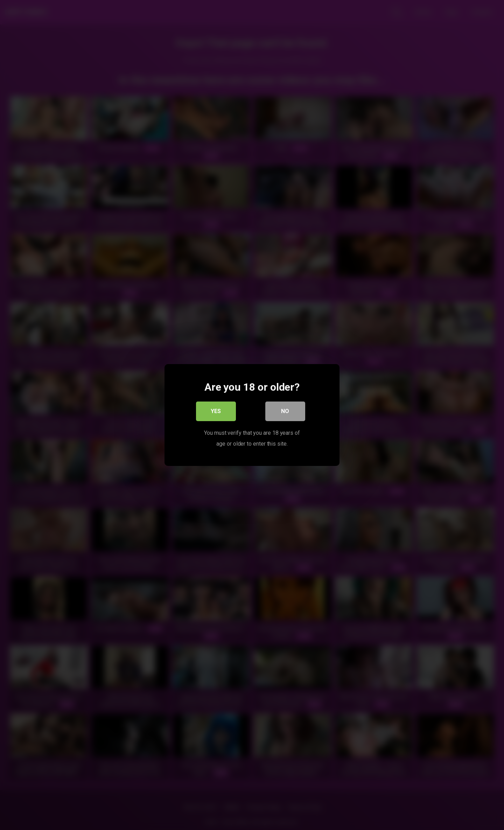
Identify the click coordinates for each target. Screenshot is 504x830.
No (285, 411)
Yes (216, 411)
